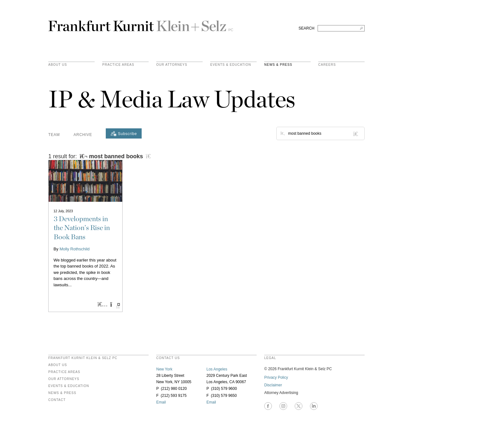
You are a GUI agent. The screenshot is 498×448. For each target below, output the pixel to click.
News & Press (278, 65)
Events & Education (231, 65)
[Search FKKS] (341, 28)
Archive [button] (83, 135)
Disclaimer (273, 385)
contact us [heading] (168, 358)
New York (164, 369)
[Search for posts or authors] (324, 133)
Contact (57, 400)
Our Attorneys (172, 65)
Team (54, 135)
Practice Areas (64, 372)
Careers (327, 65)
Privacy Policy (276, 377)
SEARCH (306, 28)
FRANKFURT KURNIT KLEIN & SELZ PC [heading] (83, 358)
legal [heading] (270, 358)
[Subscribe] (124, 133)
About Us (58, 65)
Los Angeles (217, 369)
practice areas (118, 65)
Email (161, 402)
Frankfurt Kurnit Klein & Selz (141, 23)
